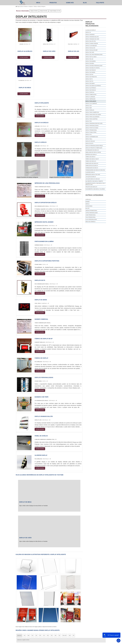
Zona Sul (43, 614)
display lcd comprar (91, 103)
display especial (90, 92)
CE (59, 599)
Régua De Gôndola (90, 222)
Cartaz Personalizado (92, 213)
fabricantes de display (92, 166)
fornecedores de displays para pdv (95, 170)
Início (38, 3)
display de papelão (91, 70)
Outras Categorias (94, 195)
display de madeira (91, 61)
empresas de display (91, 155)
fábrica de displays (91, 161)
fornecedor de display (92, 168)
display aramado (90, 35)
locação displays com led (55, 11)
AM (70, 599)
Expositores (89, 206)
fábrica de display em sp (92, 159)
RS (48, 599)
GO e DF (65, 599)
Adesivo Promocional (91, 211)
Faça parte (100, 3)
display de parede (90, 72)
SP (36, 599)
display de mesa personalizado (94, 66)
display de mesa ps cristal (93, 68)
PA (74, 599)
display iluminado (44, 11)
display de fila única (91, 57)
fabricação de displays (92, 163)
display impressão (90, 99)
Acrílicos (88, 199)
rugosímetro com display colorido (95, 189)
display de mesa (90, 63)
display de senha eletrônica (93, 86)
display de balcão (34, 11)
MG (29, 599)
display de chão (90, 52)
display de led (89, 59)
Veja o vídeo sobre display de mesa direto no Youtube (33, 469)
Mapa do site (102, 628)
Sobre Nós (70, 3)
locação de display (91, 177)
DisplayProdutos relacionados (92, 24)
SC (44, 599)
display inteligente (91, 101)
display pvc (89, 135)
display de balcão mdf (91, 50)
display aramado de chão (92, 39)
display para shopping (91, 119)
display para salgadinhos (92, 117)
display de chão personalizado (94, 55)
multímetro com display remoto (94, 181)
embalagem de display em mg (93, 152)
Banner (87, 202)
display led (88, 106)
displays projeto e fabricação (94, 148)
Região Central (21, 614)
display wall (89, 139)
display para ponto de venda (93, 115)
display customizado (91, 46)
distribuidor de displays (92, 150)
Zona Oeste (36, 614)
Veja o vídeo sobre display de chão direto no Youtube (33, 505)
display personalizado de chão (94, 123)
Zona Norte (29, 614)
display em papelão (91, 90)
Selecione (19, 599)
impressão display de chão (93, 175)
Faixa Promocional (91, 217)
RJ (25, 599)
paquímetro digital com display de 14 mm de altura (95, 184)
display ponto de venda (92, 128)
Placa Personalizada (91, 219)
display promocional (91, 130)
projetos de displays (91, 187)
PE (52, 599)
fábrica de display (90, 157)
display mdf (89, 108)
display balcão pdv (91, 41)
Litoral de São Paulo (69, 614)
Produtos (53, 3)
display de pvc (89, 81)
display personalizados (92, 126)
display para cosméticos (92, 112)
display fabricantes (91, 95)
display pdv (89, 121)
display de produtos (91, 77)
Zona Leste (50, 614)
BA (56, 599)
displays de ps (89, 143)
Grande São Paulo (59, 614)
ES (32, 599)
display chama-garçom (92, 43)
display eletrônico (91, 88)
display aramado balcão (92, 37)
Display (87, 204)
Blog (85, 3)
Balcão (87, 208)
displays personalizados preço (94, 146)
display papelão (90, 110)
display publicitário (91, 132)
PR (40, 599)
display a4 (88, 32)
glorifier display (90, 172)
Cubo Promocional (91, 215)
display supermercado (92, 137)
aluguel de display (91, 30)
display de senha (90, 83)
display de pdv (89, 75)
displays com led (90, 141)
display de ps (89, 79)
